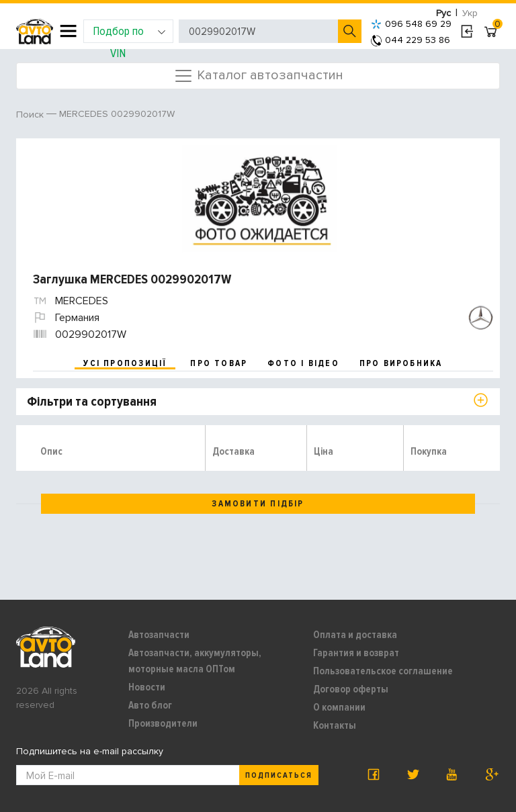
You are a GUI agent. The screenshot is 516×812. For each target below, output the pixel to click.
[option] (260, 199)
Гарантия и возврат (356, 653)
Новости (147, 687)
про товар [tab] (219, 363)
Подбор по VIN (129, 33)
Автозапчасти (159, 635)
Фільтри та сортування (92, 402)
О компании (339, 707)
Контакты (335, 725)
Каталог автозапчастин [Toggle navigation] (258, 76)
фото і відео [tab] (303, 363)
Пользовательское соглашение (383, 671)
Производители (163, 723)
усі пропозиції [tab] (125, 363)
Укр (470, 13)
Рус (443, 13)
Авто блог (150, 705)
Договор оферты (351, 689)
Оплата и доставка (355, 635)
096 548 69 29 (411, 24)
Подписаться (279, 775)
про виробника (401, 363)
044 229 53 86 (411, 40)
